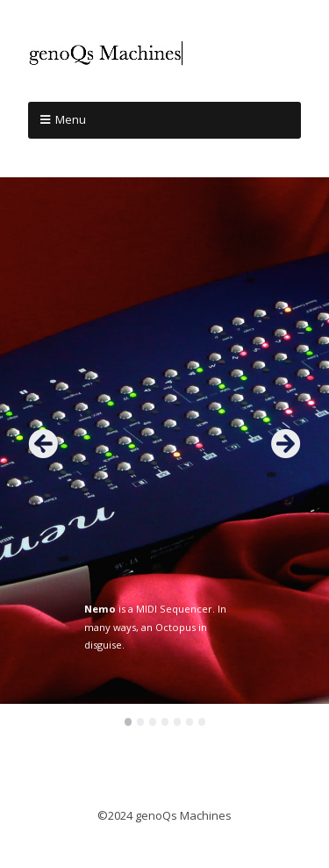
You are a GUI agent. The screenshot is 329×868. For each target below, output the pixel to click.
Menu (71, 119)
